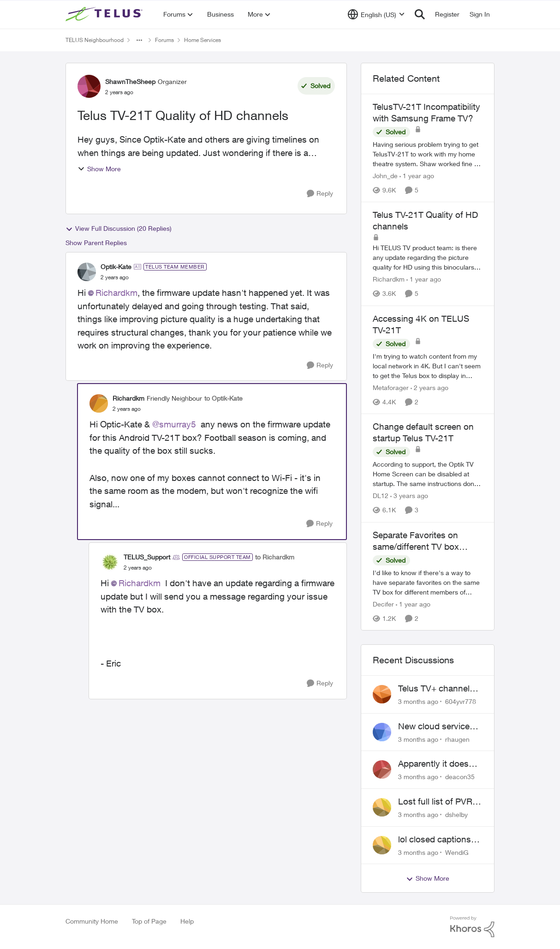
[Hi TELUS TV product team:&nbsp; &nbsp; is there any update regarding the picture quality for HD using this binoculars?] (428, 258)
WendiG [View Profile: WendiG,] (457, 852)
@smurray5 (174, 424)
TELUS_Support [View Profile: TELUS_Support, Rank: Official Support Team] (147, 557)
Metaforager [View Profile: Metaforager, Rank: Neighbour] (391, 387)
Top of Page (149, 921)
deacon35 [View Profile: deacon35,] (460, 777)
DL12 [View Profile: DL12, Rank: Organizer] (381, 496)
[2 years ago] (429, 387)
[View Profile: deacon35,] (382, 769)
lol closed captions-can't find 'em (436, 840)
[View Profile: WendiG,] (382, 845)
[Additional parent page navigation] (139, 40)
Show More (99, 169)
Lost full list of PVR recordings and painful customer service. (435, 802)
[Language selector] (376, 14)
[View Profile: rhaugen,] (382, 732)
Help (187, 921)
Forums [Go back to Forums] (164, 40)
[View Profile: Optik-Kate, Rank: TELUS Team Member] (87, 272)
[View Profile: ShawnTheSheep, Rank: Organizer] (89, 86)
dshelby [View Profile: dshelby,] (456, 814)
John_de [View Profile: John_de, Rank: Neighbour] (385, 176)
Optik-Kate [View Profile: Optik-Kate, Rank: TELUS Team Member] (116, 267)
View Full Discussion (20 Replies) (119, 228)
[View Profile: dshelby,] (382, 807)
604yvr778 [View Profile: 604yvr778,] (461, 701)
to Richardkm (275, 557)
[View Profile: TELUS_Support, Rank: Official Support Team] (110, 562)
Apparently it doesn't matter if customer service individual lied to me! (439, 764)
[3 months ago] (418, 701)
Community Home (92, 921)
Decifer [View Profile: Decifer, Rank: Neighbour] (383, 604)
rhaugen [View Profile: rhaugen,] (457, 739)
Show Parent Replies (96, 243)
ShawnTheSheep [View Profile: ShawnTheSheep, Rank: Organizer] (130, 81)
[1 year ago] (417, 176)
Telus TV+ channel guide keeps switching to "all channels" (434, 689)
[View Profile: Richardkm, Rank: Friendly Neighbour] (99, 403)
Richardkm (116, 293)
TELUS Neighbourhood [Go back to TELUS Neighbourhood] (95, 40)
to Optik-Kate (223, 398)
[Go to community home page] (105, 14)
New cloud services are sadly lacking (436, 727)
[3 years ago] (409, 496)
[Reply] (320, 194)
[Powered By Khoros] (472, 927)
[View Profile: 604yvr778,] (382, 694)
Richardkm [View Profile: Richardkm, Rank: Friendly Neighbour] (128, 398)
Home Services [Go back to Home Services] (203, 40)
